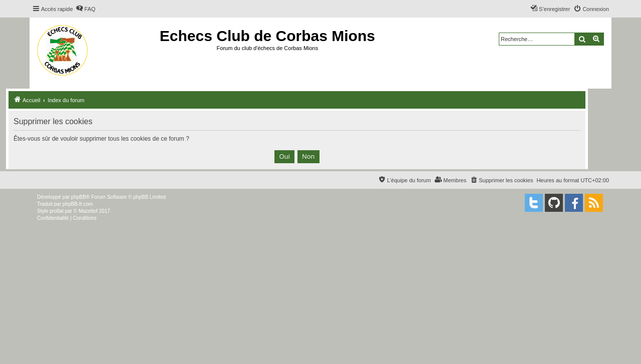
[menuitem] (86, 9)
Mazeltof (88, 211)
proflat (57, 211)
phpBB (79, 197)
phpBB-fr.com (78, 204)
